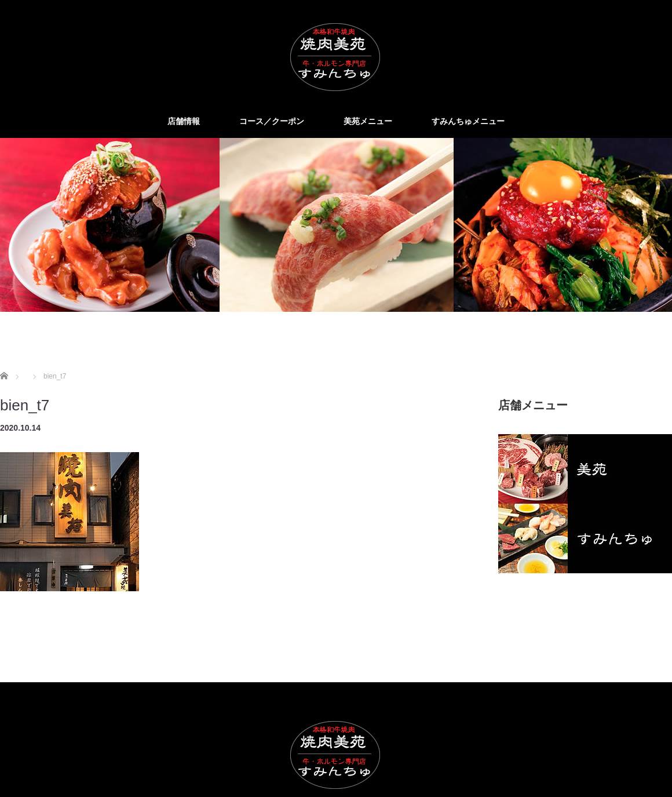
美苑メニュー (368, 121)
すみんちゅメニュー (468, 121)
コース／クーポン (272, 121)
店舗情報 (184, 121)
